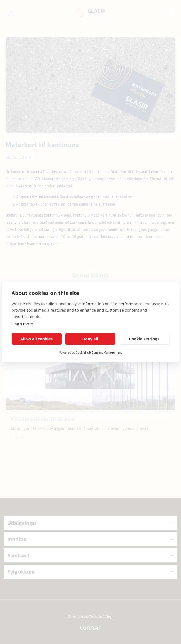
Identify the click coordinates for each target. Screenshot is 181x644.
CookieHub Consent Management (99, 352)
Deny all (90, 339)
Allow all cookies (37, 339)
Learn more (22, 324)
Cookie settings (144, 339)
